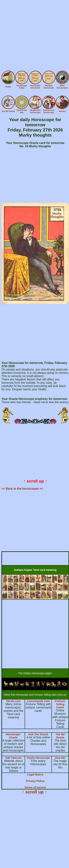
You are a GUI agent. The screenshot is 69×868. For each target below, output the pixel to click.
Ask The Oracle (38, 734)
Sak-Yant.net (13, 758)
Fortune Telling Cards (60, 704)
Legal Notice (35, 774)
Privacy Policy (35, 781)
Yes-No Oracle (60, 736)
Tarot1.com (13, 701)
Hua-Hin (60, 758)
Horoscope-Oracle (13, 736)
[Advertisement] (34, 36)
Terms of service (35, 787)
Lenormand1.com (38, 701)
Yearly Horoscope (38, 758)
